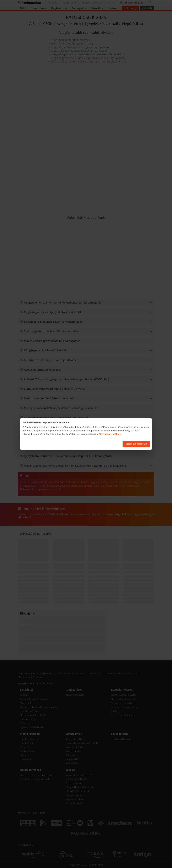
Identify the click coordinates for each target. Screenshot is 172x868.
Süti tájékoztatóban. (110, 434)
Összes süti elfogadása (136, 444)
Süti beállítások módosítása (104, 444)
